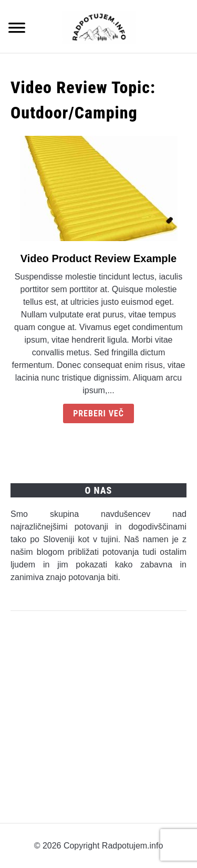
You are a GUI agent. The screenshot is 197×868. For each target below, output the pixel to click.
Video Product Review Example (99, 258)
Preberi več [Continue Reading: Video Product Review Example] (98, 413)
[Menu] (17, 29)
